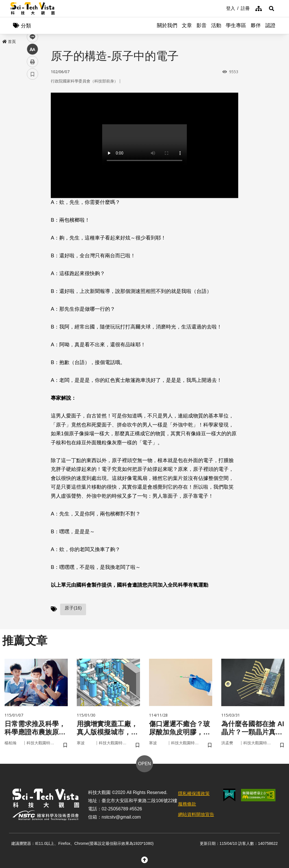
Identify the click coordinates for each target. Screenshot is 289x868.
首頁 (9, 42)
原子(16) (73, 608)
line (31, 133)
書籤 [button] (32, 170)
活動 (216, 25)
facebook (33, 108)
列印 (32, 158)
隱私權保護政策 (194, 794)
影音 (202, 25)
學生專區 (236, 25)
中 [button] (32, 145)
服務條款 (187, 804)
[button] (272, 8)
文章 (187, 25)
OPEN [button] (144, 764)
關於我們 (167, 25)
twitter (33, 120)
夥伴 (256, 25)
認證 (270, 25)
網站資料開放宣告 (196, 814)
